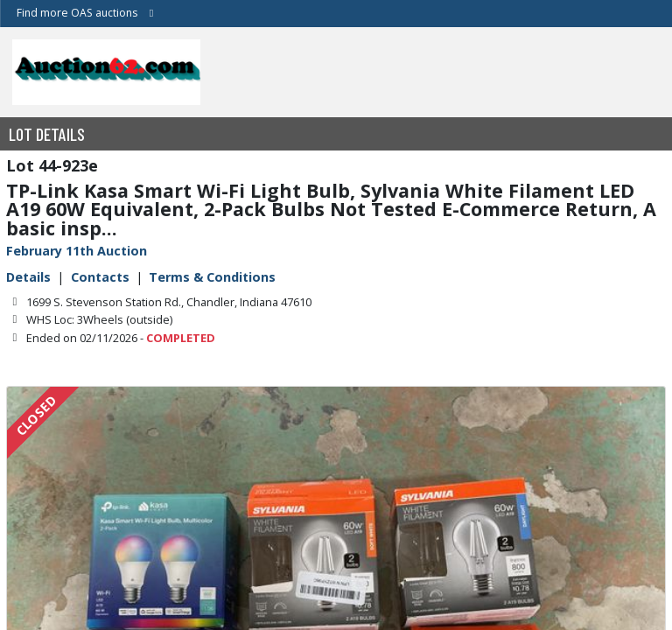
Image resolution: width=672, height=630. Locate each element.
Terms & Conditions (212, 277)
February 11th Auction (77, 251)
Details (28, 277)
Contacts (100, 277)
